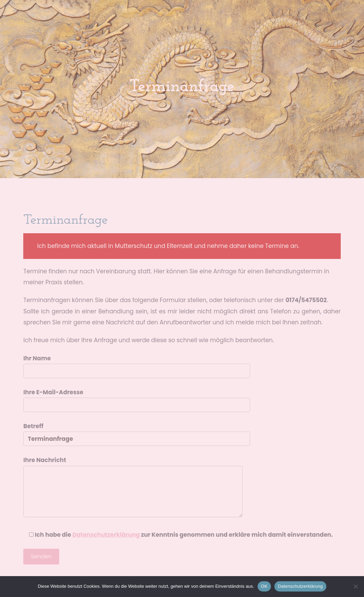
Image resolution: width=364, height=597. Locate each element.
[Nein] (355, 586)
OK (264, 586)
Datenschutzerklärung (300, 586)
